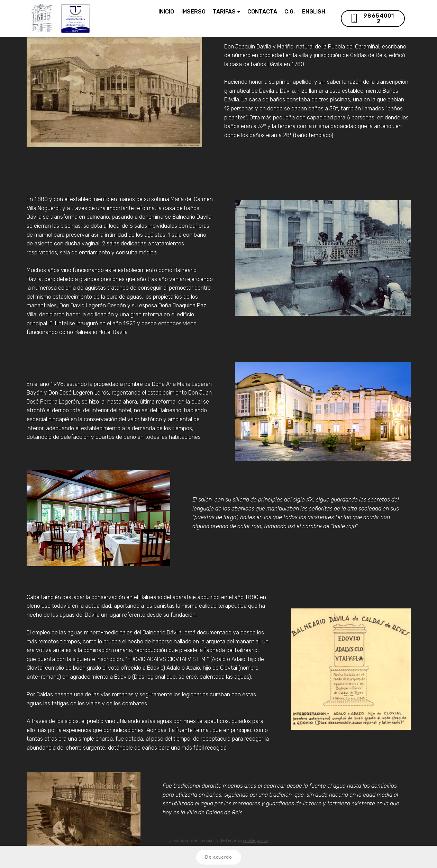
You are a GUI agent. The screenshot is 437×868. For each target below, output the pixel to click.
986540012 (372, 19)
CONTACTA (262, 12)
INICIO (166, 12)
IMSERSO (193, 12)
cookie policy (255, 849)
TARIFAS (224, 12)
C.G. (290, 12)
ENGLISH (314, 12)
